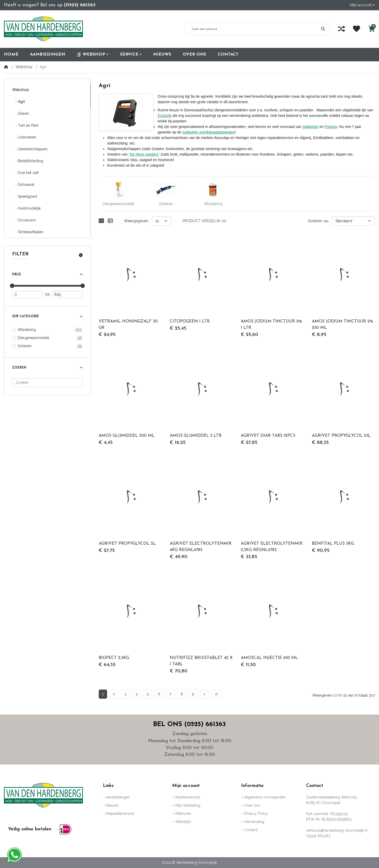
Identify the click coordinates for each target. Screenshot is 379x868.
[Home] (6, 67)
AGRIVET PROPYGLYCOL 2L (127, 544)
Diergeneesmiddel (33, 338)
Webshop (24, 67)
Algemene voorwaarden (265, 797)
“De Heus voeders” (144, 154)
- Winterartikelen (28, 232)
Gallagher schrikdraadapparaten (208, 132)
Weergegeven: (136, 221)
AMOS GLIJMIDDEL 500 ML (127, 436)
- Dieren (21, 113)
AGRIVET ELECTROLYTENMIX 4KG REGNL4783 (201, 547)
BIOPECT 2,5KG (114, 658)
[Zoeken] (47, 383)
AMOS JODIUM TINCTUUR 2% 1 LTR (271, 325)
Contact (251, 830)
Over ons (252, 805)
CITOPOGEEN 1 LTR (190, 321)
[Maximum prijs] (67, 294)
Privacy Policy (256, 814)
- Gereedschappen (30, 149)
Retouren (183, 814)
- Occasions (24, 220)
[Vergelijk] (341, 29)
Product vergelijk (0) (204, 221)
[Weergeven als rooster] (101, 221)
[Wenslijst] (356, 29)
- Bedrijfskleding (28, 161)
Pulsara (331, 127)
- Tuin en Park (25, 125)
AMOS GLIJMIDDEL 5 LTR (196, 436)
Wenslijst (183, 822)
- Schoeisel (23, 185)
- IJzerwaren (24, 137)
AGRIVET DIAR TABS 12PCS (268, 436)
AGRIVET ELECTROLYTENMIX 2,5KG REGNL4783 (272, 547)
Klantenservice (188, 797)
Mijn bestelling (188, 805)
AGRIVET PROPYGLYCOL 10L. (342, 436)
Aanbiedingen (118, 797)
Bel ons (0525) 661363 (189, 725)
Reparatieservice (120, 814)
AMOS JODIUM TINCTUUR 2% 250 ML (342, 325)
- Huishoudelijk (26, 208)
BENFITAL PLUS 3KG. (333, 544)
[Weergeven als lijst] (110, 221)
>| (216, 694)
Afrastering (27, 330)
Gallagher (310, 127)
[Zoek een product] (251, 29)
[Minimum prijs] (28, 294)
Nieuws (113, 805)
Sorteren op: (318, 221)
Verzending (254, 822)
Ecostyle (165, 116)
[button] (362, 5)
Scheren (25, 346)
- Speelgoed (24, 196)
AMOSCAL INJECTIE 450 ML (269, 658)
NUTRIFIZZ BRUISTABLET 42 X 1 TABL (201, 661)
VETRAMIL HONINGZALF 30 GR (128, 325)
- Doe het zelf (25, 173)
